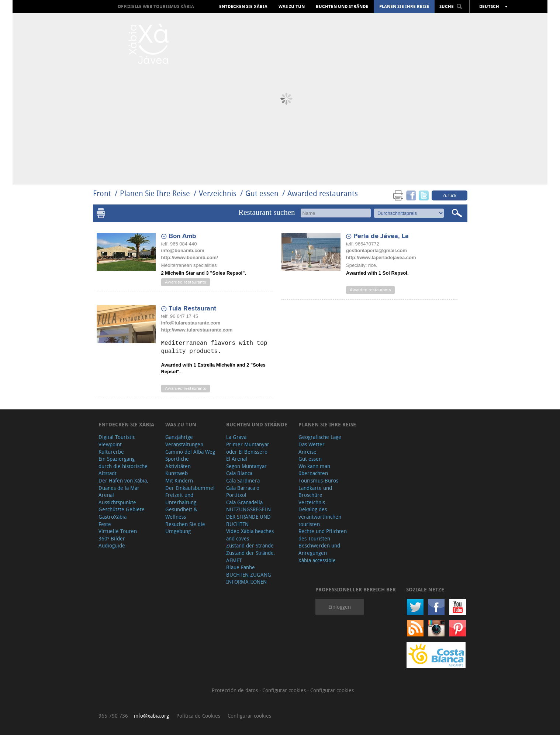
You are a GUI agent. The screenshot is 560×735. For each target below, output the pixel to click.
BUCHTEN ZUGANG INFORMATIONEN (249, 578)
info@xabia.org (151, 716)
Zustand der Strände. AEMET (251, 557)
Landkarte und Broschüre (315, 492)
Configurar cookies (285, 690)
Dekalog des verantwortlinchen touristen (320, 516)
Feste (105, 524)
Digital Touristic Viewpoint (117, 441)
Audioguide (112, 545)
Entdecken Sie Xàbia (243, 7)
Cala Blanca (239, 473)
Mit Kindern (179, 480)
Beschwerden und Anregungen (319, 549)
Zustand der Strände (250, 545)
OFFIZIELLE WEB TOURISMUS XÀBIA (156, 6)
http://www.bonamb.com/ (190, 257)
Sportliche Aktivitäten (178, 462)
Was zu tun (292, 7)
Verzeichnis (219, 193)
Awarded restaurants (323, 193)
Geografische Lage (320, 437)
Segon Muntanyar (246, 466)
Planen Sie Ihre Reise (404, 7)
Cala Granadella (244, 502)
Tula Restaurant (192, 309)
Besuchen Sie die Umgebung (185, 528)
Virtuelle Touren (118, 531)
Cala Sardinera (243, 480)
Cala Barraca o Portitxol (243, 492)
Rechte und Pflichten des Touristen (323, 535)
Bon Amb (182, 236)
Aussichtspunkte (117, 502)
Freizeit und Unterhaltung (181, 499)
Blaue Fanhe (241, 567)
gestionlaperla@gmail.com (376, 250)
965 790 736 (113, 716)
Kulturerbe (111, 452)
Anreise (307, 452)
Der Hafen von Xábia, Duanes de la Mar (123, 484)
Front (102, 193)
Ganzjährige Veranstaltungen (184, 441)
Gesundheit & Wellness (181, 513)
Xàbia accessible (317, 560)
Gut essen (262, 193)
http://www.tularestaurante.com (197, 330)
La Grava (236, 437)
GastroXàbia (113, 517)
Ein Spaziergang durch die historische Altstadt (123, 466)
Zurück (450, 195)
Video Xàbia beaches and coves (250, 535)
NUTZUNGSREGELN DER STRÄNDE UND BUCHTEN (248, 516)
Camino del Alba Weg (190, 452)
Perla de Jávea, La (381, 236)
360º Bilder (112, 538)
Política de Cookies (198, 716)
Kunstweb (177, 473)
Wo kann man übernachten (314, 470)
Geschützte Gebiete (122, 509)
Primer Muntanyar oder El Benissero (248, 448)
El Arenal (237, 459)
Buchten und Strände (342, 7)
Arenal (106, 495)
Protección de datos (236, 690)
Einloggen (340, 607)
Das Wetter (312, 444)
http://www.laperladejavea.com (381, 257)
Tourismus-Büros (318, 480)
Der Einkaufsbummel (190, 488)
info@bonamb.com (183, 250)
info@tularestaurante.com (191, 323)
